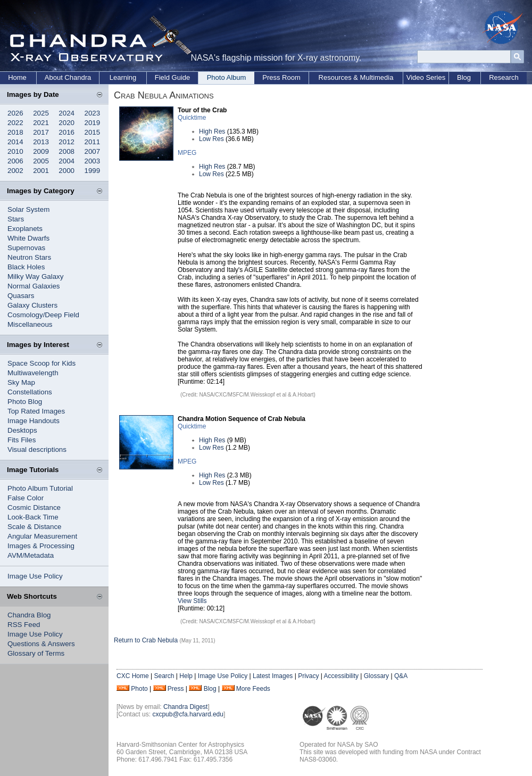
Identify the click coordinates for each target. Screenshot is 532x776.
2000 (66, 171)
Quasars (21, 296)
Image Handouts (34, 421)
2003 (93, 161)
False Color (26, 498)
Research (504, 77)
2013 (41, 142)
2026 (15, 113)
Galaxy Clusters (32, 305)
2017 (41, 132)
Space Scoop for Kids (41, 363)
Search (164, 676)
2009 (41, 151)
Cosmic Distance (34, 507)
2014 (15, 142)
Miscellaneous (30, 324)
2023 (93, 113)
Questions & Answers (41, 644)
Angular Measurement (42, 536)
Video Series (426, 77)
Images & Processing (41, 546)
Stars (16, 219)
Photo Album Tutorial (40, 488)
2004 (66, 161)
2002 (15, 171)
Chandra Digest (185, 707)
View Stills (192, 601)
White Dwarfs (28, 238)
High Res (212, 131)
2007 (93, 151)
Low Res (211, 139)
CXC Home (133, 676)
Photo (139, 689)
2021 (41, 123)
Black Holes (26, 267)
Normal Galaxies (34, 286)
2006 (15, 161)
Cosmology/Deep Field (43, 315)
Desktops (22, 430)
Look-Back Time (33, 517)
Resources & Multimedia (356, 77)
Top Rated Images (36, 411)
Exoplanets (25, 229)
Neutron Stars (29, 257)
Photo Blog (25, 402)
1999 (93, 171)
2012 (66, 142)
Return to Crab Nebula (146, 640)
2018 (15, 132)
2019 (93, 123)
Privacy (308, 676)
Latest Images (273, 676)
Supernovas (26, 248)
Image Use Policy (35, 576)
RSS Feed (24, 625)
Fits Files (22, 440)
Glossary (376, 676)
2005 (41, 161)
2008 (66, 151)
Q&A (401, 676)
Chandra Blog (29, 615)
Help (186, 676)
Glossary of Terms (36, 653)
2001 (41, 171)
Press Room (281, 77)
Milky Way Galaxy (35, 276)
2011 (93, 142)
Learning (123, 77)
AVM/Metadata (31, 555)
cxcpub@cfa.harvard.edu (188, 714)
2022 (15, 123)
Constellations (30, 392)
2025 (41, 113)
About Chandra (68, 77)
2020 (66, 123)
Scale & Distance (35, 527)
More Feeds (253, 689)
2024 (66, 113)
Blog (464, 77)
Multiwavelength (33, 373)
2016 (66, 132)
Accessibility (341, 676)
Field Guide (172, 77)
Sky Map (21, 382)
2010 (15, 151)
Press (176, 689)
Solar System (28, 209)
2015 (93, 132)
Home (17, 77)
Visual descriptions (37, 449)
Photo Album (227, 77)
